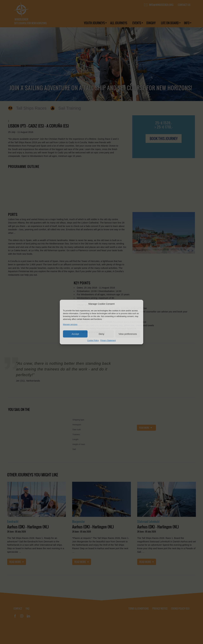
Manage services (70, 324)
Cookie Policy (93, 340)
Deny (101, 334)
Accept (75, 334)
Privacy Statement (108, 340)
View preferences (128, 334)
